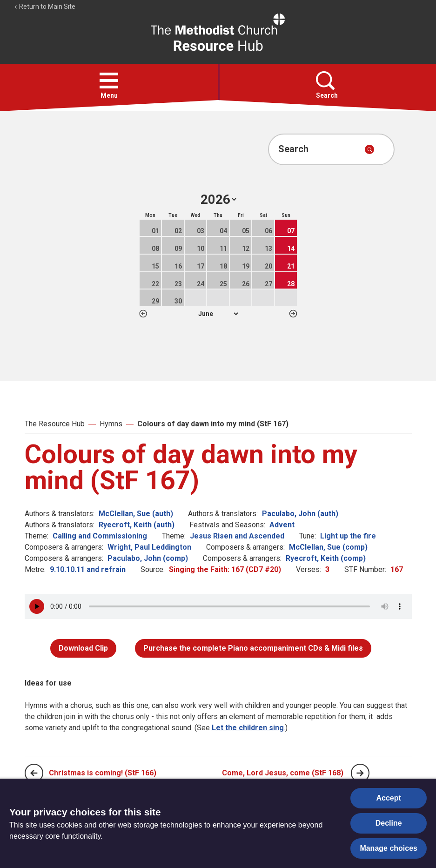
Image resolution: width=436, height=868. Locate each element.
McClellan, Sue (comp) (328, 547)
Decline (389, 823)
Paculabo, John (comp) (148, 558)
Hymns (111, 424)
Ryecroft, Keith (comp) (326, 558)
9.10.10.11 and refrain (88, 569)
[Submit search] (369, 149)
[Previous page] (34, 773)
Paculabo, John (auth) (300, 514)
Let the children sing (248, 728)
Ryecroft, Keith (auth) (137, 525)
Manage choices (389, 848)
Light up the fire (348, 536)
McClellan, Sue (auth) (136, 514)
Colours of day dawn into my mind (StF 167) (213, 424)
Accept (389, 798)
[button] (109, 81)
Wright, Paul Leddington (149, 547)
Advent (282, 525)
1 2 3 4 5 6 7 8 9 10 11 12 (218, 314)
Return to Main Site (45, 7)
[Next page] (360, 773)
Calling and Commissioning (100, 536)
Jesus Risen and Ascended (237, 536)
